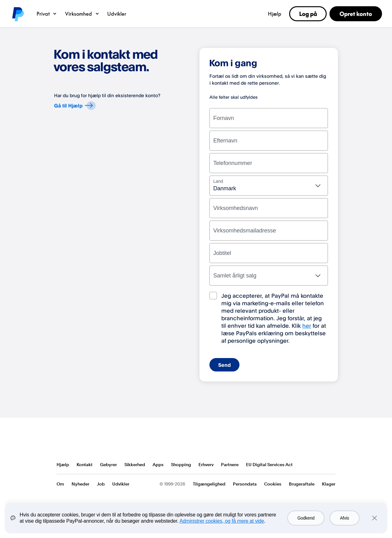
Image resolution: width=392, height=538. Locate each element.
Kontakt (85, 465)
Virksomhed (82, 14)
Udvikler (117, 14)
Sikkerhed (135, 465)
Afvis (345, 518)
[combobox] (269, 186)
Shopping (181, 465)
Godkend (306, 518)
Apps (158, 465)
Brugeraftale (302, 484)
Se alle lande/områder (330, 465)
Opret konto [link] (356, 14)
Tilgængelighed (209, 484)
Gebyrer (108, 465)
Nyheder (80, 484)
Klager (329, 484)
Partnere (230, 465)
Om (60, 484)
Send (224, 365)
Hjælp (275, 14)
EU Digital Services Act (269, 465)
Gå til (75, 105)
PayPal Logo (79, 441)
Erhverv (206, 465)
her (307, 326)
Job (101, 484)
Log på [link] (308, 14)
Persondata (245, 484)
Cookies (273, 484)
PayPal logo (18, 14)
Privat (47, 14)
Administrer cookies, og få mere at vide (222, 521)
